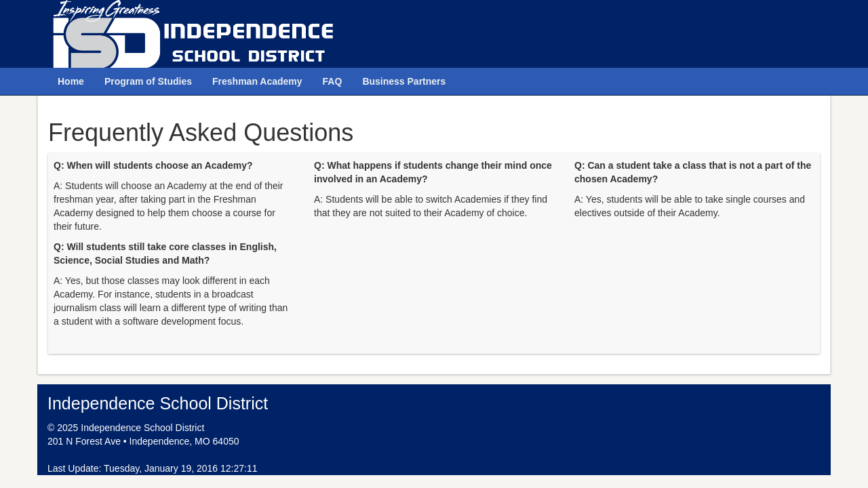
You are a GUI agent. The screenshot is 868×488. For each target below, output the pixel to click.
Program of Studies (148, 81)
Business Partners (404, 81)
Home (71, 81)
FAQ (333, 81)
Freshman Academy (257, 81)
